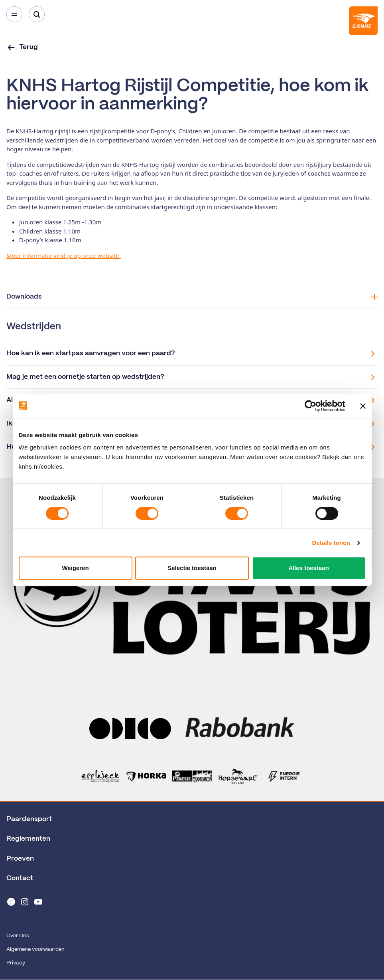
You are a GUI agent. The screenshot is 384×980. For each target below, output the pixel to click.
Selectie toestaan (192, 568)
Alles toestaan (309, 568)
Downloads (192, 297)
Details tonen (331, 543)
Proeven (20, 859)
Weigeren (75, 568)
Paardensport (29, 819)
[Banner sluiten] (363, 406)
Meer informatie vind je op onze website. (64, 255)
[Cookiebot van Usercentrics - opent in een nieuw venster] (310, 406)
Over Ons (18, 936)
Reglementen (28, 839)
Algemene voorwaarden (35, 949)
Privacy (16, 963)
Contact (20, 878)
